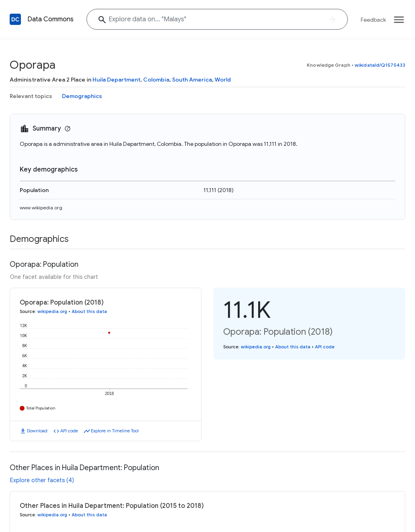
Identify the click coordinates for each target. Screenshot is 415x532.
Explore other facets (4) (42, 480)
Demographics (82, 96)
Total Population (41, 408)
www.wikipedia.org (41, 208)
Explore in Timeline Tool (115, 431)
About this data (89, 311)
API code (69, 431)
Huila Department (116, 80)
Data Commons (50, 19)
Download (37, 431)
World (223, 80)
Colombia (156, 80)
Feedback (373, 20)
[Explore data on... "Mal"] (217, 19)
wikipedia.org (52, 311)
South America (192, 80)
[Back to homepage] (15, 19)
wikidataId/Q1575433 (380, 65)
